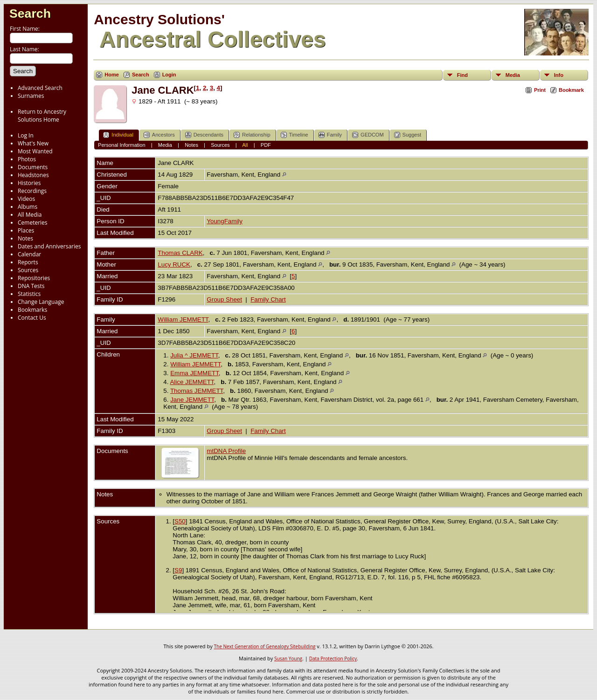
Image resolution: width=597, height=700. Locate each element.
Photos (27, 159)
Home (112, 75)
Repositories (34, 278)
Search (30, 14)
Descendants (204, 135)
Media (513, 75)
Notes (25, 238)
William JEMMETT (183, 319)
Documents (33, 167)
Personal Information (122, 145)
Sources (28, 270)
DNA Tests (31, 286)
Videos (26, 199)
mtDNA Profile (226, 451)
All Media (30, 215)
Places (26, 230)
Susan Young (288, 659)
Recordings (32, 191)
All (245, 145)
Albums (28, 207)
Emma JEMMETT (194, 373)
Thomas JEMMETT (197, 391)
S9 (178, 570)
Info (559, 75)
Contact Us (32, 318)
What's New (33, 143)
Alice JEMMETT (192, 382)
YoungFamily (225, 221)
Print (540, 90)
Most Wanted (35, 151)
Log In (26, 135)
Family (330, 135)
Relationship (252, 135)
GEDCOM (368, 135)
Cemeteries (33, 223)
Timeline (295, 135)
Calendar (29, 254)
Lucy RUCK (174, 264)
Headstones (33, 175)
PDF (266, 145)
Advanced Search (40, 88)
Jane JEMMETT (192, 400)
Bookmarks (32, 310)
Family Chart (268, 299)
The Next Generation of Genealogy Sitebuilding (265, 646)
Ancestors (159, 135)
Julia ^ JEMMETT (194, 355)
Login (169, 75)
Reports (28, 262)
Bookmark (571, 90)
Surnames (31, 96)
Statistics (29, 294)
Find (462, 75)
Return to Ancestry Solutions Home (42, 116)
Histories (29, 183)
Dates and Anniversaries (49, 246)
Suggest (408, 135)
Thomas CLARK (180, 253)
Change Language (41, 302)
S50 (180, 521)
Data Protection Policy (333, 659)
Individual (118, 135)
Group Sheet (224, 299)
